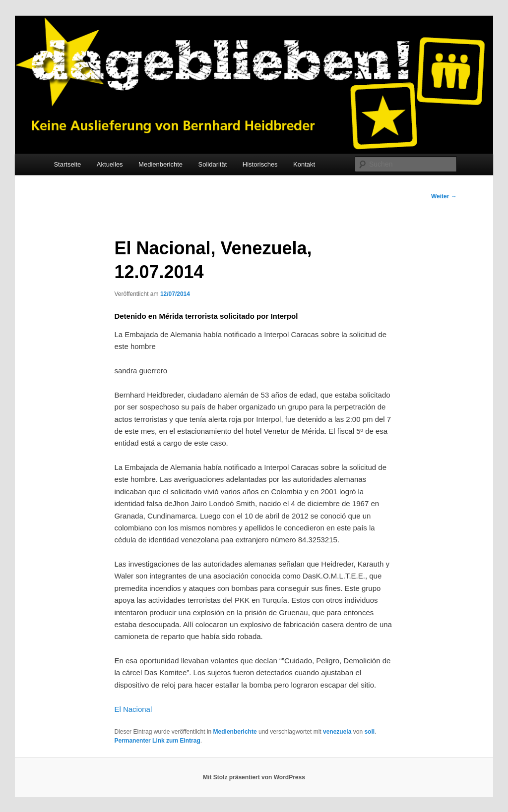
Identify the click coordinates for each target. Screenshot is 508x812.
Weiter (444, 196)
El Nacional (133, 709)
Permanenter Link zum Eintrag (157, 741)
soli (369, 732)
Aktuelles (110, 164)
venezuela (337, 732)
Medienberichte (160, 164)
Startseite (67, 164)
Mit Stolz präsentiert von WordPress (254, 777)
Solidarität (213, 164)
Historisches (260, 164)
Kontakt (304, 164)
